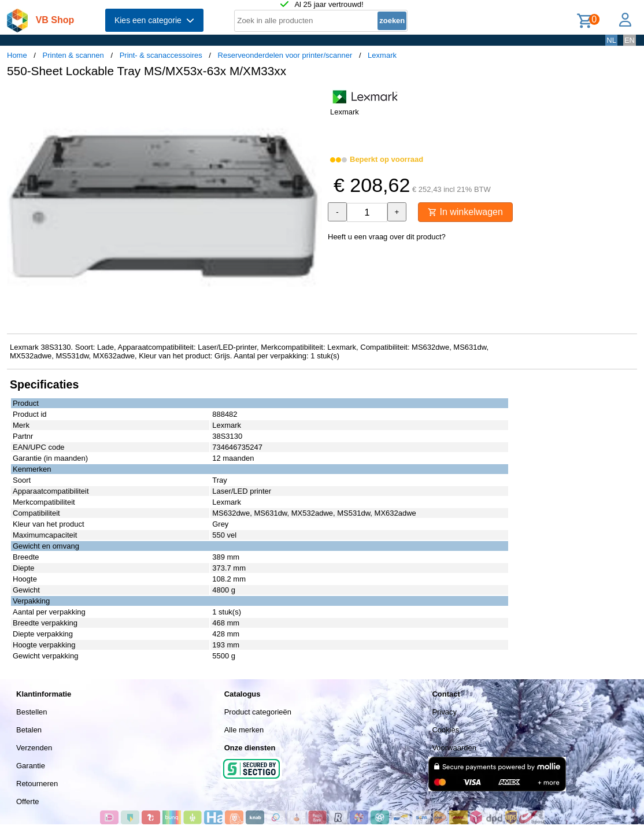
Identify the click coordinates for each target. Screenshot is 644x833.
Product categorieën (258, 712)
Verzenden (34, 748)
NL (611, 40)
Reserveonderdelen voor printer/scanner (285, 55)
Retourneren (37, 784)
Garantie (31, 766)
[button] (312, 99)
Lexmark (382, 55)
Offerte (28, 801)
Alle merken (244, 730)
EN (630, 40)
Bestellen (32, 712)
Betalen (29, 730)
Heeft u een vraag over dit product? (387, 237)
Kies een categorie (154, 20)
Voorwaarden (454, 748)
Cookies (445, 730)
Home (17, 55)
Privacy (444, 712)
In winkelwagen (465, 212)
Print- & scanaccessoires (161, 55)
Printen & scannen (73, 55)
